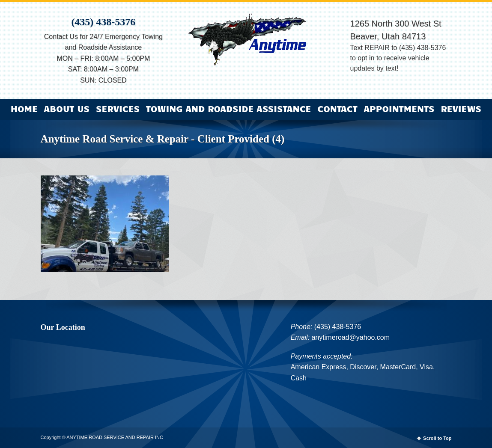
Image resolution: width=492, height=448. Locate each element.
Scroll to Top (437, 438)
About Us (67, 108)
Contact (337, 108)
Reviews (461, 108)
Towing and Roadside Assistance (229, 108)
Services (118, 108)
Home (24, 108)
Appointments (399, 108)
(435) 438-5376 (103, 22)
